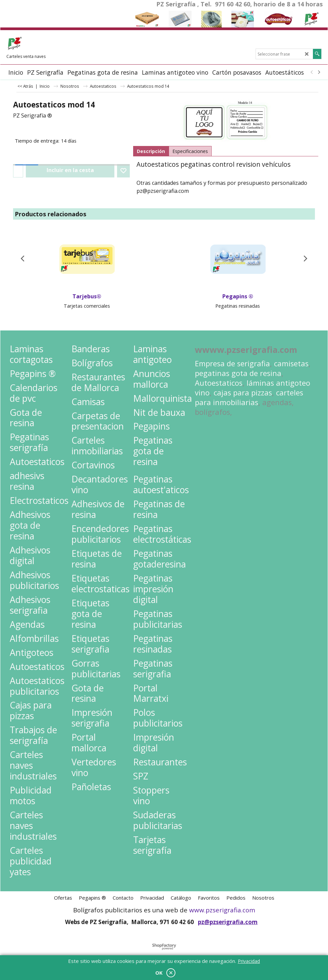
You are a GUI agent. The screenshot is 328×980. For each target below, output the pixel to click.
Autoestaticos (219, 383)
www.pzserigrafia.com (222, 910)
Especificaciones (190, 151)
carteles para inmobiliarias (249, 397)
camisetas (291, 363)
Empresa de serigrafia (232, 363)
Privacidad (249, 961)
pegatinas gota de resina (238, 373)
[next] (319, 72)
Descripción (151, 151)
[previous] (312, 72)
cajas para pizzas (243, 393)
